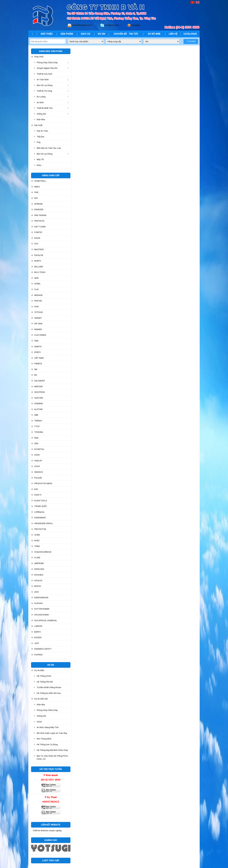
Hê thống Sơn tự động (47, 745)
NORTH (38, 261)
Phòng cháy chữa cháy (47, 63)
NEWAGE (38, 295)
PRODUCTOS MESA (43, 483)
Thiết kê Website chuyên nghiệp (47, 831)
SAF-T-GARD (40, 227)
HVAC (39, 722)
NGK (36, 438)
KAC (36, 489)
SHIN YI (38, 495)
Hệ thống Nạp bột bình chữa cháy (52, 750)
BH (36, 375)
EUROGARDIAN (41, 598)
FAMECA (38, 364)
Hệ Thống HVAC (44, 676)
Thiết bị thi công (44, 91)
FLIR (36, 289)
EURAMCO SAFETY (43, 649)
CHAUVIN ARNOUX (43, 552)
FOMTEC (38, 232)
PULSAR (38, 478)
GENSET (38, 318)
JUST (37, 643)
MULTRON (39, 249)
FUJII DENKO (40, 335)
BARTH (37, 632)
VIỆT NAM (39, 358)
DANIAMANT (40, 518)
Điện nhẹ (41, 119)
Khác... (40, 165)
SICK (37, 307)
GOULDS (38, 581)
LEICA (37, 466)
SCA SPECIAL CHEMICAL (46, 620)
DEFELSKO (39, 569)
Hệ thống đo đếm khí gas (49, 693)
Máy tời (40, 159)
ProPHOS (39, 603)
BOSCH (38, 586)
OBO (36, 443)
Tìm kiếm (191, 41)
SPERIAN (38, 204)
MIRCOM (38, 386)
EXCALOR (39, 255)
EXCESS (38, 637)
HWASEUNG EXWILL (44, 523)
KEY (36, 198)
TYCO (37, 426)
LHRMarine (39, 512)
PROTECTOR (40, 529)
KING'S (37, 352)
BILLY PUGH (40, 272)
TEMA (37, 546)
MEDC (37, 187)
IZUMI (37, 535)
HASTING (39, 398)
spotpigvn (136, 25)
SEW (36, 278)
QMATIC (38, 347)
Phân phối (39, 57)
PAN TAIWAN (40, 215)
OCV (36, 244)
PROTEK (38, 301)
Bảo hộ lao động (45, 85)
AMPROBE (39, 563)
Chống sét (41, 114)
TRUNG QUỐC (41, 506)
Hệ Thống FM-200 (45, 682)
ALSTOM (38, 409)
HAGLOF (38, 461)
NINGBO (38, 329)
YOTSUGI (39, 312)
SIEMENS (39, 404)
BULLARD (39, 267)
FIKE (36, 192)
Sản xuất (38, 125)
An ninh (40, 102)
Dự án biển (39, 670)
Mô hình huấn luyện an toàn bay (52, 733)
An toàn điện (43, 80)
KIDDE (37, 238)
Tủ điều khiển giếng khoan (49, 687)
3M (36, 369)
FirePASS (38, 655)
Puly (39, 142)
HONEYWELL (40, 181)
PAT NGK (38, 324)
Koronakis (39, 575)
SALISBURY (40, 381)
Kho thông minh (44, 739)
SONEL (37, 284)
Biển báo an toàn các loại (49, 148)
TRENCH (38, 421)
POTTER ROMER (42, 609)
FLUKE (37, 558)
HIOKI (37, 455)
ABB (36, 415)
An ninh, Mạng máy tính (48, 727)
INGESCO (39, 472)
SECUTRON (39, 392)
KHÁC (37, 541)
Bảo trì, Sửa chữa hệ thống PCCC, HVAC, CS (53, 757)
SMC (36, 341)
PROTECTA (39, 221)
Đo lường (41, 97)
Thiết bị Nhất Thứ (45, 108)
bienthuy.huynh (112, 25)
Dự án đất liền (41, 699)
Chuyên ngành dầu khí (47, 68)
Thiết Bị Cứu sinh (44, 74)
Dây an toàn (42, 131)
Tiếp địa (40, 137)
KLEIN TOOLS (41, 501)
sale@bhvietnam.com (82, 25)
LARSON (38, 626)
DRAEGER (39, 209)
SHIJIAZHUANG (42, 615)
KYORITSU (39, 449)
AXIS (37, 592)
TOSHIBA (39, 432)
